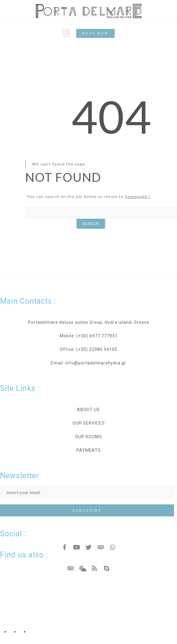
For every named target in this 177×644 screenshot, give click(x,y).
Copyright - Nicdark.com (26, 611)
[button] (95, 33)
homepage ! (138, 196)
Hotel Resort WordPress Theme (35, 597)
